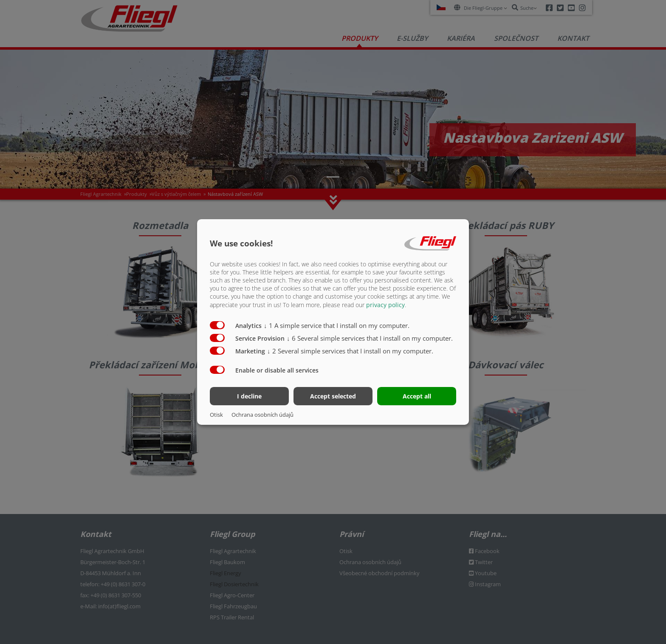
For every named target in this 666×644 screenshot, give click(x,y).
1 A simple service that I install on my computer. (337, 325)
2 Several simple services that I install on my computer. (350, 350)
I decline (249, 396)
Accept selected (333, 396)
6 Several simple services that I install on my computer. (370, 338)
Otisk (216, 415)
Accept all (417, 396)
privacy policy (385, 304)
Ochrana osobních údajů (262, 415)
